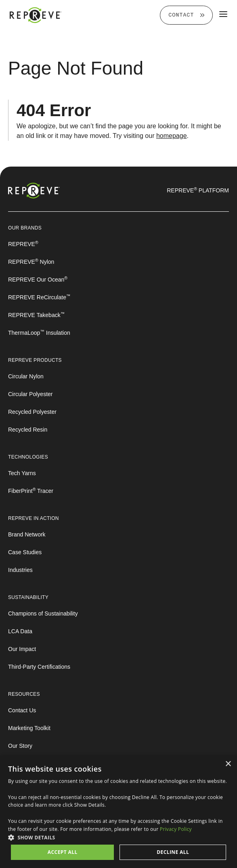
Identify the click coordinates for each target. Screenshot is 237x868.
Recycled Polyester (32, 412)
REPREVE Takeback (36, 315)
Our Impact (22, 649)
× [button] (228, 764)
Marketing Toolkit (29, 728)
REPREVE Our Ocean (38, 280)
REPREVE (23, 244)
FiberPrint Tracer (31, 491)
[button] (118, 837)
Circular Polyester (30, 394)
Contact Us (22, 710)
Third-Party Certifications (39, 667)
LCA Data (20, 631)
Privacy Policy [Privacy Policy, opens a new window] (176, 829)
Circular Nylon (26, 376)
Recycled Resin (28, 430)
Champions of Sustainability (43, 613)
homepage (172, 136)
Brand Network (27, 534)
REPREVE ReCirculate (39, 297)
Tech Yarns (22, 473)
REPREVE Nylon (31, 262)
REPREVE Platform (198, 190)
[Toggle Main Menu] (223, 14)
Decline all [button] (173, 852)
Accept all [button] (63, 852)
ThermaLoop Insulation (39, 333)
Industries (20, 570)
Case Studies (25, 552)
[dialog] (118, 812)
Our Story (20, 746)
